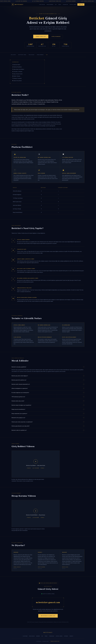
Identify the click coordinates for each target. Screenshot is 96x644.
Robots (71, 636)
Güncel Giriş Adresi (18, 81)
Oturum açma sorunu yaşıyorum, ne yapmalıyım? (48, 422)
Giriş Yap (81, 4)
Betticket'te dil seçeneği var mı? (48, 418)
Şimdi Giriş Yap (41, 36)
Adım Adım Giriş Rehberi (19, 69)
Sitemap (66, 636)
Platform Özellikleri (18, 67)
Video (60, 4)
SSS (56, 4)
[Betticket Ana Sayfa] (17, 5)
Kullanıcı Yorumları (18, 78)
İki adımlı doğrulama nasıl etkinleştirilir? (48, 393)
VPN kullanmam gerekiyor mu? (48, 397)
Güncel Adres (73, 4)
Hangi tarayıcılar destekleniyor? (48, 409)
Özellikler (42, 4)
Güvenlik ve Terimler (18, 72)
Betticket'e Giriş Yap (48, 616)
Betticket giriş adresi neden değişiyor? (48, 376)
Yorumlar (65, 4)
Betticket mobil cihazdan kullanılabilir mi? (48, 384)
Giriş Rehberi (50, 4)
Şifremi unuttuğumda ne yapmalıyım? (48, 388)
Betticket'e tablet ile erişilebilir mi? (48, 430)
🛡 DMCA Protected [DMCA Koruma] (55, 641)
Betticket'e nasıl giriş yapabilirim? (48, 367)
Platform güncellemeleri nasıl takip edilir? (48, 426)
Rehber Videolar (17, 76)
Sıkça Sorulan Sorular (18, 74)
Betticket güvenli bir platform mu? (48, 380)
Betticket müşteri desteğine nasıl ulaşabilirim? (48, 405)
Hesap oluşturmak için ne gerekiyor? (48, 414)
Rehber (38, 636)
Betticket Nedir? (17, 65)
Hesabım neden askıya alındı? (48, 401)
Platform (25, 636)
